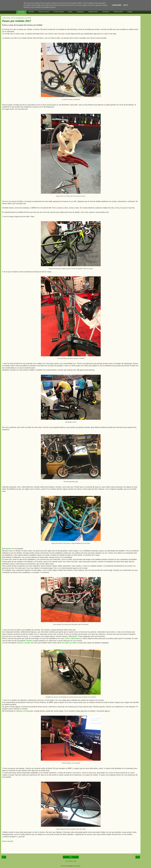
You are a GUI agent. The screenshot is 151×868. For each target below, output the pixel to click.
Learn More (117, 5)
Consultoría (106, 12)
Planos (70, 12)
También (29, 641)
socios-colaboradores (73, 638)
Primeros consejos (44, 12)
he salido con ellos (69, 643)
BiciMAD (31, 12)
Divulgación (80, 12)
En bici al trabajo (59, 12)
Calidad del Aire (93, 12)
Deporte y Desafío (24, 643)
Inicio (71, 857)
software (19, 711)
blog (28, 711)
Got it (126, 5)
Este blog (21, 12)
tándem (9, 549)
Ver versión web (71, 861)
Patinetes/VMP (118, 12)
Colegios (130, 12)
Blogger (78, 866)
